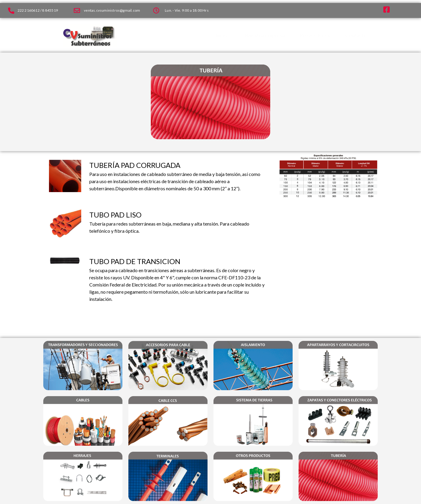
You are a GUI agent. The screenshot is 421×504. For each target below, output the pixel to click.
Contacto (356, 35)
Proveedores (315, 35)
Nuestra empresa (265, 35)
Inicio (221, 35)
